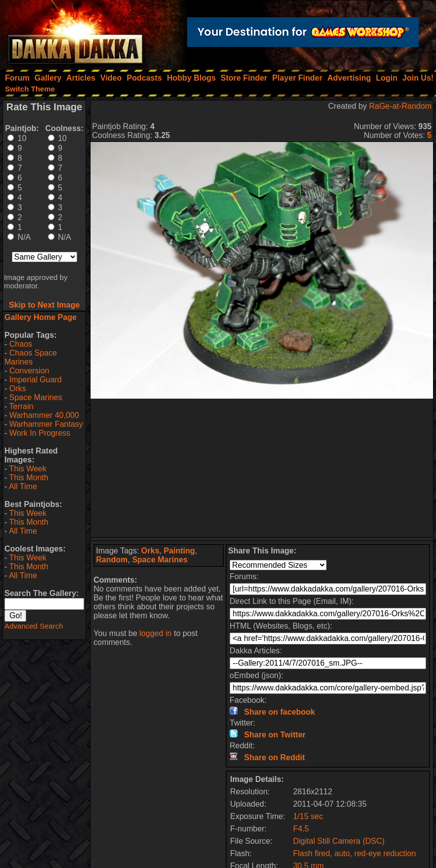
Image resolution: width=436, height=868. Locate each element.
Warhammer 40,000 (44, 415)
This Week (27, 469)
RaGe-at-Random (400, 106)
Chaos (21, 344)
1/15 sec (308, 816)
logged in (156, 633)
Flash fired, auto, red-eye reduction (354, 853)
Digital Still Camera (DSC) (339, 841)
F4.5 (301, 829)
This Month (28, 478)
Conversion (29, 371)
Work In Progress (40, 433)
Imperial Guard (36, 380)
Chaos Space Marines (31, 357)
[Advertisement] (262, 468)
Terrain (21, 406)
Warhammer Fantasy (46, 424)
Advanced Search (34, 626)
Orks (18, 388)
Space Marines (36, 397)
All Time (23, 486)
